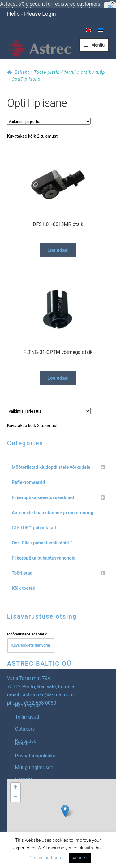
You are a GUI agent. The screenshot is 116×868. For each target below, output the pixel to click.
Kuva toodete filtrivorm (31, 638)
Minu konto (28, 698)
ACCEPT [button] (80, 858)
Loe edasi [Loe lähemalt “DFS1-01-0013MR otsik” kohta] (58, 243)
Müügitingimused (34, 760)
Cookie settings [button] (45, 858)
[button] (65, 804)
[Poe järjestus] (49, 114)
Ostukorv (25, 721)
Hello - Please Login (32, 6)
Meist (21, 736)
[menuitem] (89, 23)
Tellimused (27, 709)
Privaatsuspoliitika (35, 748)
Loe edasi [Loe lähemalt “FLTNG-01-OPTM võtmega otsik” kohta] (58, 371)
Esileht (22, 65)
